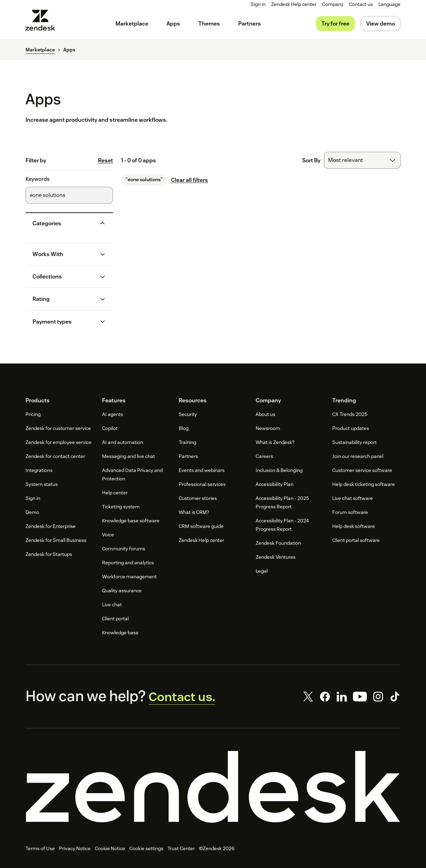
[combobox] (362, 160)
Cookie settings (146, 851)
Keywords (38, 179)
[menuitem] (333, 4)
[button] (64, 223)
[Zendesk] (213, 789)
